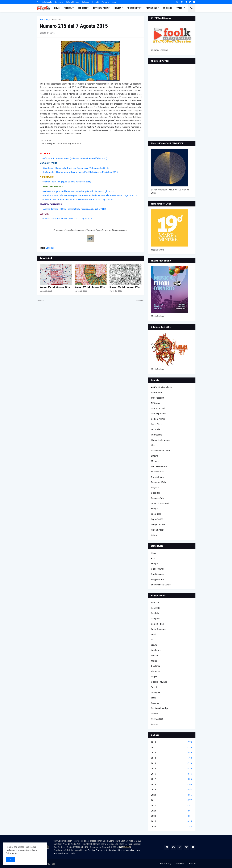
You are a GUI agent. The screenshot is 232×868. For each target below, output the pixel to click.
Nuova (41, 301)
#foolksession (158, 398)
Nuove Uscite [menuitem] (133, 8)
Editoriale (57, 20)
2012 (172, 753)
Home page (45, 20)
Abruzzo (155, 603)
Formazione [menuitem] (151, 8)
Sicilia (154, 698)
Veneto (154, 724)
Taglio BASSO (157, 519)
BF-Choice (156, 403)
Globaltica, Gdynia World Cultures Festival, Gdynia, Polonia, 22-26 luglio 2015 (78, 191)
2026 (172, 827)
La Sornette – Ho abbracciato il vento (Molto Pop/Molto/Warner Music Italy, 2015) (81, 172)
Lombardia (156, 650)
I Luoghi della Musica (161, 440)
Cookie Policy (165, 864)
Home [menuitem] (57, 8)
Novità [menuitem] (118, 8)
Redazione (59, 2)
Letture (154, 456)
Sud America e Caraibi (161, 585)
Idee (153, 445)
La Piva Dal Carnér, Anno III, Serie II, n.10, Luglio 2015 (68, 219)
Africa (154, 553)
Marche (155, 655)
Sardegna (156, 692)
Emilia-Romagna (159, 629)
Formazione (157, 435)
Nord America (157, 574)
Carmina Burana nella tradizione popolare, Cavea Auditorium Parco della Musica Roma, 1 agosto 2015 (90, 195)
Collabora (85, 2)
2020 (172, 795)
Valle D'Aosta (157, 719)
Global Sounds (158, 569)
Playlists (155, 488)
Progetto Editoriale (44, 2)
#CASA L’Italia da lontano (163, 387)
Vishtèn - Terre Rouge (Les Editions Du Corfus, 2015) (67, 182)
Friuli (153, 634)
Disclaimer (179, 864)
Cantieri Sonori (158, 408)
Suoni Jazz (156, 514)
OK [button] (10, 860)
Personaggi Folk (158, 482)
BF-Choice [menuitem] (168, 8)
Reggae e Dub (157, 498)
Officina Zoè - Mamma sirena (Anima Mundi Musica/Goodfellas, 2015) (75, 158)
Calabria (155, 613)
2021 (172, 800)
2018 (172, 784)
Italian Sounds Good (160, 451)
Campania (156, 619)
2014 (172, 763)
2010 (172, 742)
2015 (172, 769)
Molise (154, 661)
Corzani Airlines (158, 419)
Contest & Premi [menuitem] (101, 8)
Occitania (155, 666)
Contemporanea (159, 414)
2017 (172, 779)
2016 (172, 774)
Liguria (154, 645)
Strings (154, 509)
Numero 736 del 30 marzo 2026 (55, 287)
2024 (172, 816)
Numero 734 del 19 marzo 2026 (125, 287)
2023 (172, 811)
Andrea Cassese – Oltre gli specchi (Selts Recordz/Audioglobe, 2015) (75, 209)
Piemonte (155, 671)
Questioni (155, 493)
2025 (172, 821)
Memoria (155, 461)
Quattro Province (159, 682)
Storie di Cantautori (160, 503)
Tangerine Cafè (158, 524)
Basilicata (156, 608)
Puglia (154, 677)
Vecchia (139, 301)
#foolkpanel (157, 392)
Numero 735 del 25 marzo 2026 (90, 287)
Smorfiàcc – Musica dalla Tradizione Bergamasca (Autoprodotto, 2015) (76, 168)
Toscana (155, 703)
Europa (154, 564)
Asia (153, 558)
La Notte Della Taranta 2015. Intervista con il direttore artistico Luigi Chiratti (78, 199)
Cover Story (156, 424)
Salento (155, 687)
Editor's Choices (72, 2)
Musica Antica (158, 472)
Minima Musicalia (159, 466)
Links (114, 2)
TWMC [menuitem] (179, 8)
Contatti (96, 2)
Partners (105, 2)
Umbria (154, 714)
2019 (172, 790)
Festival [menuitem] (68, 8)
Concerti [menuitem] (82, 8)
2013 (172, 758)
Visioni (154, 535)
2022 (172, 806)
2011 (172, 748)
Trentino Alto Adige (160, 708)
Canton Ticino (157, 624)
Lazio (154, 640)
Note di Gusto (157, 477)
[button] (185, 8)
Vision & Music (158, 530)
